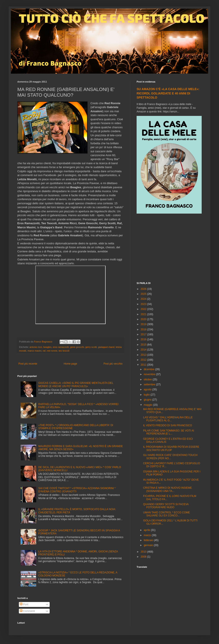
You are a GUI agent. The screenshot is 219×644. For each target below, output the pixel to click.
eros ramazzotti (61, 347)
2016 (144, 339)
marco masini (34, 351)
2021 (144, 314)
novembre (150, 374)
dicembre (150, 369)
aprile (147, 530)
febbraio (149, 540)
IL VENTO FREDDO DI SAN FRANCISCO (168, 425)
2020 (144, 319)
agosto (148, 389)
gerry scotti (91, 347)
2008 (144, 557)
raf (44, 351)
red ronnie (52, 351)
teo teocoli (64, 351)
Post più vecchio (113, 364)
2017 (144, 334)
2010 (144, 552)
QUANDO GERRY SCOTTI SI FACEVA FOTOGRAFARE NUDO (166, 506)
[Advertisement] (169, 248)
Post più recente (28, 364)
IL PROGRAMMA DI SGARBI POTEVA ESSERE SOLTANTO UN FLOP (171, 448)
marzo (148, 535)
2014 (144, 350)
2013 (144, 355)
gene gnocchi (77, 347)
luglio (147, 395)
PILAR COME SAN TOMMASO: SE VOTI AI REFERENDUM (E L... (169, 432)
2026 (144, 289)
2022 (144, 309)
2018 (144, 329)
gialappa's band (106, 347)
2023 (144, 304)
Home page (70, 364)
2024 (144, 299)
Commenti (27, 611)
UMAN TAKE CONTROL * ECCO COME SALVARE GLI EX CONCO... (167, 514)
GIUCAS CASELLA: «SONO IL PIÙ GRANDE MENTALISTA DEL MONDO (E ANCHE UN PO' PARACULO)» (76, 384)
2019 (144, 324)
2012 (144, 360)
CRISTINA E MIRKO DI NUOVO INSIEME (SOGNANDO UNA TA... (168, 489)
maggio (148, 405)
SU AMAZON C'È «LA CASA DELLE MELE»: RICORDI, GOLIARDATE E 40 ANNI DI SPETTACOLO (168, 93)
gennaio (149, 545)
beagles (47, 347)
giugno (148, 400)
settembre (150, 384)
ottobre (148, 380)
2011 (144, 365)
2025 (144, 294)
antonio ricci (36, 347)
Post (24, 604)
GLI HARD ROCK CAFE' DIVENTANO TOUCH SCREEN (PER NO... (170, 457)
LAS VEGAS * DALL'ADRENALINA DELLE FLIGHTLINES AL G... (168, 419)
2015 (144, 345)
